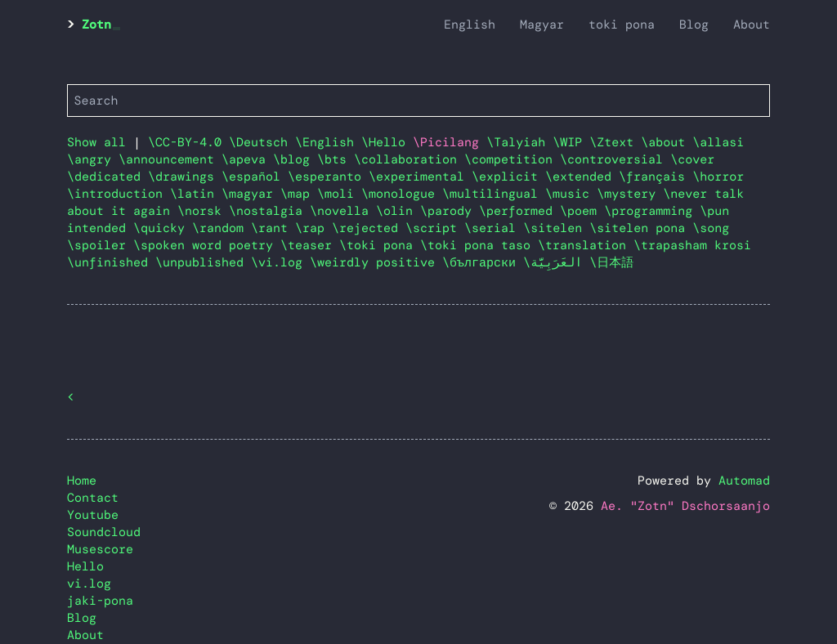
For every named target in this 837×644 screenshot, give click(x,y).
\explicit (508, 177)
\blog (295, 159)
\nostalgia (269, 211)
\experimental (420, 177)
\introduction (119, 194)
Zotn (96, 25)
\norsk (203, 211)
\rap (313, 228)
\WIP (571, 142)
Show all (96, 142)
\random (222, 228)
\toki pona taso (479, 245)
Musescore (100, 549)
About (752, 25)
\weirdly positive (376, 262)
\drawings (185, 177)
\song (711, 228)
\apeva (247, 159)
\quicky (163, 228)
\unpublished (203, 262)
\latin (196, 194)
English (470, 25)
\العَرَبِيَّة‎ (556, 262)
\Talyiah (519, 142)
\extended (582, 177)
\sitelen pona (641, 228)
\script (435, 228)
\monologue (402, 194)
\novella (343, 211)
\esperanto (328, 177)
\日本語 (611, 262)
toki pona (622, 25)
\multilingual (494, 194)
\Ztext (615, 142)
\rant (273, 228)
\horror (718, 177)
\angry (93, 159)
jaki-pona (100, 601)
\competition (512, 159)
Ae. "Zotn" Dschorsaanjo (685, 506)
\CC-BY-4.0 (188, 142)
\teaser (310, 245)
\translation (586, 245)
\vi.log (280, 262)
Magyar (542, 25)
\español (255, 177)
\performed (519, 211)
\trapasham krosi (692, 245)
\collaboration (409, 159)
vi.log (89, 584)
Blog (694, 25)
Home (82, 481)
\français (656, 177)
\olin (398, 211)
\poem (582, 211)
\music (571, 194)
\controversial (615, 159)
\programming (652, 211)
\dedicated (107, 177)
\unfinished (111, 262)
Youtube (93, 515)
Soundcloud (104, 532)
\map (299, 194)
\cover (692, 159)
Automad (744, 481)
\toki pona (380, 245)
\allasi (718, 142)
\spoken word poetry (207, 245)
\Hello (387, 142)
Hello (85, 566)
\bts (336, 159)
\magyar (251, 194)
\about (667, 142)
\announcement (170, 159)
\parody (450, 211)
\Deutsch (262, 142)
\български (483, 262)
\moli (339, 194)
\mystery (630, 194)
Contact (93, 498)
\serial (494, 228)
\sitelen (556, 228)
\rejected (369, 228)
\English (328, 142)
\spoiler (100, 245)
